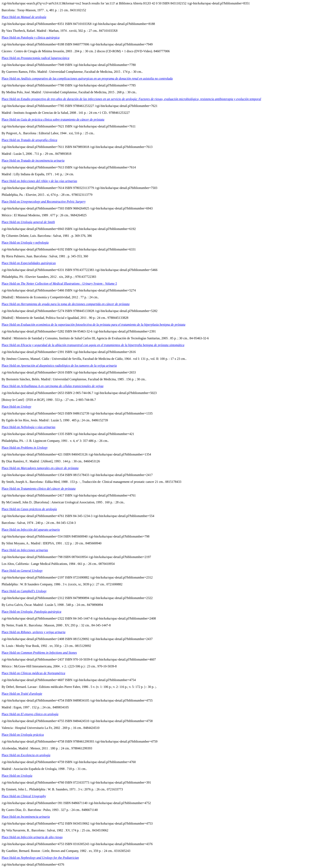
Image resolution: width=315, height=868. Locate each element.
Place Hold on (24, 17)
